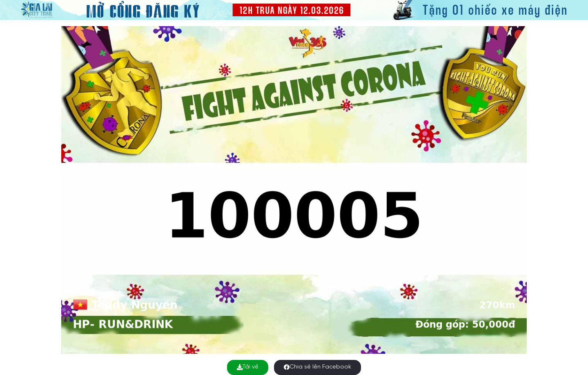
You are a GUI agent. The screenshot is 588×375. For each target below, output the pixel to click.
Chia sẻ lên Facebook (317, 367)
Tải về (248, 367)
